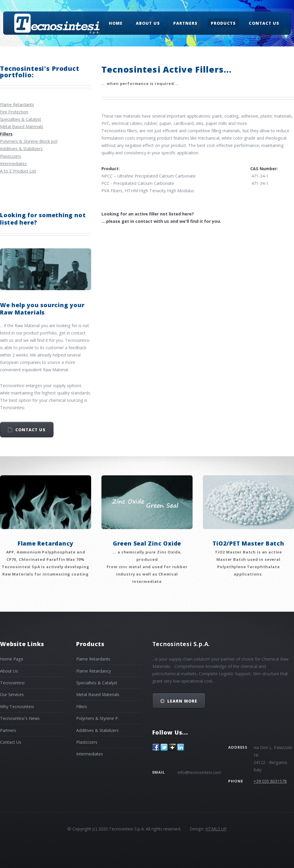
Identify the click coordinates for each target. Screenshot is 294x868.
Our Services (12, 694)
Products (223, 23)
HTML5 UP (216, 829)
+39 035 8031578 (270, 781)
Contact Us (264, 23)
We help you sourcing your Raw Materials (42, 309)
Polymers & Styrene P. (97, 718)
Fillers (82, 706)
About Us (148, 23)
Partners (185, 23)
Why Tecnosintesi (17, 706)
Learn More (182, 701)
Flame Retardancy (93, 671)
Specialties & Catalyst (21, 119)
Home (116, 23)
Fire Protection (14, 112)
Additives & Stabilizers (21, 149)
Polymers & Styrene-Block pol (29, 141)
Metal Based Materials (22, 127)
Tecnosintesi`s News (20, 718)
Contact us (30, 430)
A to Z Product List (18, 171)
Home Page (12, 659)
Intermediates (13, 164)
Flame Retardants (17, 104)
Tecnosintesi (12, 683)
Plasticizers (11, 156)
